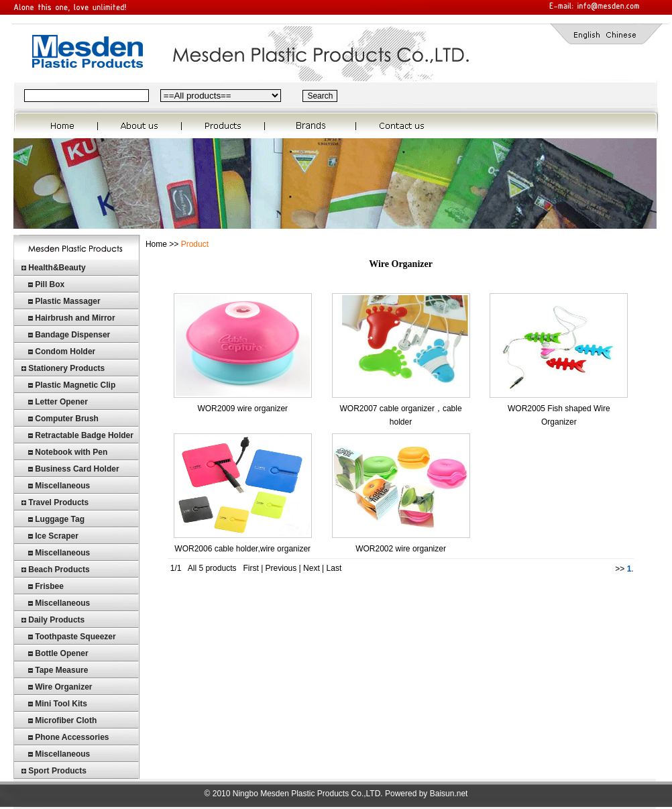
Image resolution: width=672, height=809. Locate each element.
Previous (281, 568)
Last (334, 568)
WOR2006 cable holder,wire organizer (242, 549)
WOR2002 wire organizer (401, 549)
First (250, 568)
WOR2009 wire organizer (242, 409)
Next (312, 568)
